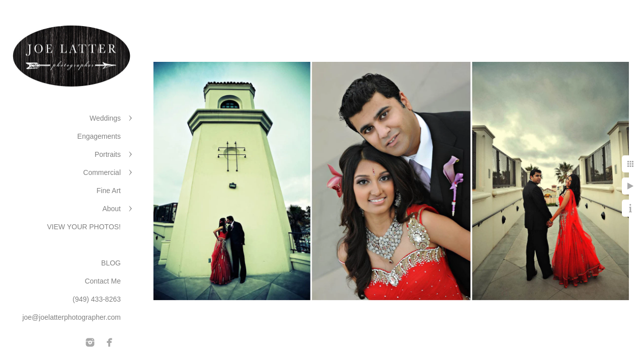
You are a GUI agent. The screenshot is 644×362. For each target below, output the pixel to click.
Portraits (108, 154)
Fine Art (109, 191)
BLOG (111, 263)
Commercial (102, 172)
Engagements (99, 136)
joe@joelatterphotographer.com (71, 317)
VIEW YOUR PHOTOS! (84, 227)
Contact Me (103, 281)
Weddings (105, 118)
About (111, 209)
